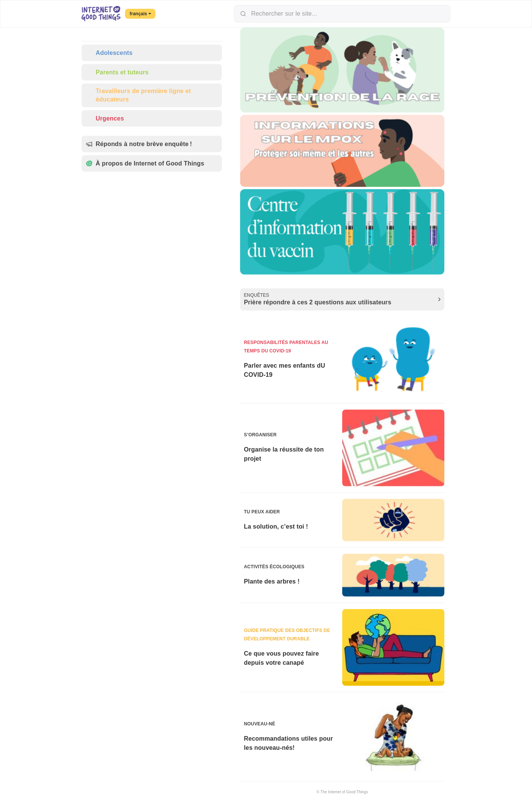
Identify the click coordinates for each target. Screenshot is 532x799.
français (140, 14)
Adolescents (109, 53)
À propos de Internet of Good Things (145, 163)
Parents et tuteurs (117, 72)
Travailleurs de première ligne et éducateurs (139, 95)
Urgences (105, 118)
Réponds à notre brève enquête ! (139, 144)
